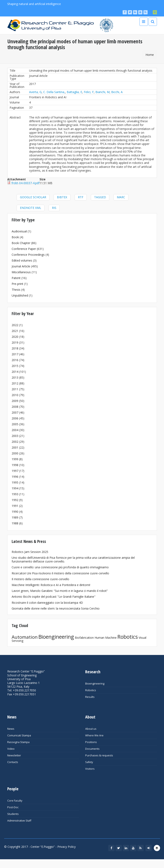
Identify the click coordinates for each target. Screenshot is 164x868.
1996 (15, 477)
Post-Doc (13, 807)
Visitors (90, 769)
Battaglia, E (74, 92)
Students (13, 814)
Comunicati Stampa (19, 735)
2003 (15, 436)
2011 (15, 389)
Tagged (100, 197)
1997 (15, 471)
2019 (15, 342)
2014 (15, 372)
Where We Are (94, 735)
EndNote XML (31, 208)
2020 (15, 337)
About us (91, 729)
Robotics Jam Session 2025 (30, 552)
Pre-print (17, 284)
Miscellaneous (21, 272)
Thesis (16, 290)
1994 (15, 488)
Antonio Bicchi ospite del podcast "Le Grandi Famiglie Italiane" (54, 597)
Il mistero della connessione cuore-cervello (40, 579)
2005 (15, 424)
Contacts (13, 762)
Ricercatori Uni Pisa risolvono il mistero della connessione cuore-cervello (60, 573)
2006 (15, 418)
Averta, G (35, 92)
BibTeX (62, 197)
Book (15, 237)
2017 (15, 354)
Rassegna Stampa (18, 742)
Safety (89, 762)
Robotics (128, 637)
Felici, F (89, 92)
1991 (15, 506)
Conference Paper (24, 249)
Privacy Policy (67, 847)
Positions (91, 742)
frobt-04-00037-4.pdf (25, 183)
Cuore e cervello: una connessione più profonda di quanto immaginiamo (60, 567)
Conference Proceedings (28, 255)
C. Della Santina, (54, 92)
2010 (15, 395)
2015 (15, 366)
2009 (15, 401)
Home (150, 55)
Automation (25, 637)
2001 (15, 447)
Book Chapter (21, 243)
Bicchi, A (117, 92)
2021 (15, 331)
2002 (15, 442)
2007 (15, 412)
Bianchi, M (102, 92)
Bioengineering (56, 637)
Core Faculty (15, 801)
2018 (15, 348)
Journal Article (21, 266)
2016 (15, 360)
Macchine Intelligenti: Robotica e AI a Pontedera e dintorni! (51, 585)
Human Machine (106, 638)
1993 (15, 494)
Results (90, 697)
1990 (15, 512)
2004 (15, 430)
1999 (15, 459)
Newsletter (14, 755)
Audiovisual (19, 231)
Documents (92, 749)
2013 (15, 377)
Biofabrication (84, 638)
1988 (15, 523)
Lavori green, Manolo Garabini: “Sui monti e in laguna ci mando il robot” (60, 591)
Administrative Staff (19, 821)
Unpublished (20, 295)
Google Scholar (33, 197)
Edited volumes (22, 260)
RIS (54, 208)
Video (11, 749)
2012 (15, 383)
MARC (121, 197)
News (11, 729)
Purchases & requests (99, 755)
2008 (15, 407)
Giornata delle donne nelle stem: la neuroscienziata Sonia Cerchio (56, 608)
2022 (15, 325)
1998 (15, 465)
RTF (81, 197)
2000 (15, 453)
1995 (15, 482)
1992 (15, 500)
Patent (16, 278)
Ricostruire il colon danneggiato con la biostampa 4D (47, 603)
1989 (15, 517)
